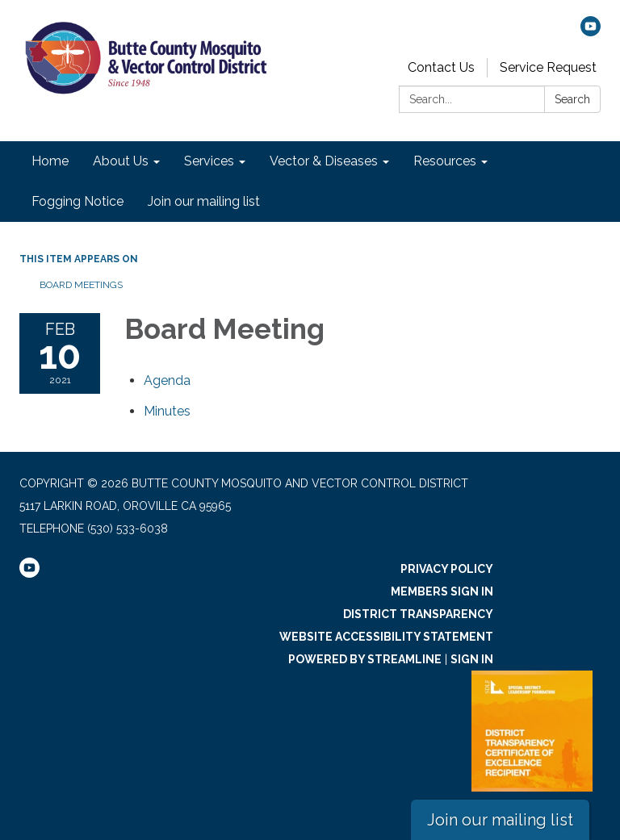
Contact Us (441, 67)
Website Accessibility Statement (386, 637)
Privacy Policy (447, 569)
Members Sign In (442, 591)
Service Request (548, 67)
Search (572, 99)
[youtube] (591, 32)
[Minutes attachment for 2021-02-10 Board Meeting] (167, 411)
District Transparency (418, 614)
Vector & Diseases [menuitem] (324, 161)
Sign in (472, 659)
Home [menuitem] (50, 161)
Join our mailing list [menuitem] (204, 201)
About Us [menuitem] (121, 161)
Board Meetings (81, 285)
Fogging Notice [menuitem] (77, 201)
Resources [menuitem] (445, 161)
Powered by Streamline (365, 659)
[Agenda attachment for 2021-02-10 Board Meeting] (167, 380)
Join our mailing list (500, 820)
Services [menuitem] (209, 161)
